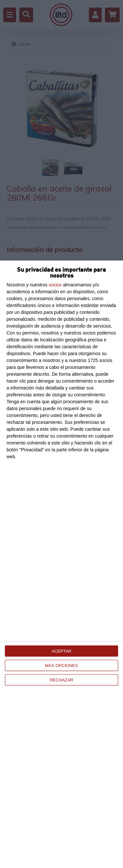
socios (55, 285)
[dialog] (61, 564)
